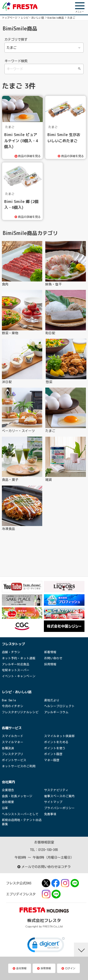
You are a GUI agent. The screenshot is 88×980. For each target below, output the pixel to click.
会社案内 (8, 782)
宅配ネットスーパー (16, 670)
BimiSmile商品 (56, 18)
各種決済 (8, 748)
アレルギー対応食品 (16, 664)
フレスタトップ (13, 644)
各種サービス (12, 728)
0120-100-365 (48, 850)
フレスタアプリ (13, 754)
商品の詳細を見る (30, 156)
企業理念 (8, 790)
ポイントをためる (56, 742)
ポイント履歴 (53, 754)
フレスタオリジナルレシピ (20, 712)
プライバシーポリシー (59, 808)
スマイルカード (13, 736)
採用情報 (50, 664)
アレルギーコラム (56, 712)
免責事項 (50, 814)
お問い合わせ (53, 658)
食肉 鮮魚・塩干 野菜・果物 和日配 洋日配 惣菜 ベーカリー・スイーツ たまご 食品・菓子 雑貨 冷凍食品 (44, 48)
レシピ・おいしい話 (33, 18)
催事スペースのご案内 (59, 796)
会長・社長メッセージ (17, 796)
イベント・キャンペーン (19, 676)
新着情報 (50, 652)
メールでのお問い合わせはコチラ (44, 867)
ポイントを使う (55, 748)
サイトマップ (53, 802)
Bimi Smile (9, 700)
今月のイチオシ (13, 706)
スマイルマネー (13, 742)
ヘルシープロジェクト (59, 706)
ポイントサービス (14, 760)
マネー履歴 (52, 760)
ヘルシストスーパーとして (20, 814)
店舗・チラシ (11, 652)
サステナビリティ (56, 790)
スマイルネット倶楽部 (59, 736)
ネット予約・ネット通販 (19, 658)
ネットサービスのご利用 (19, 766)
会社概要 (8, 802)
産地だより (52, 700)
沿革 (5, 808)
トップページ (10, 18)
